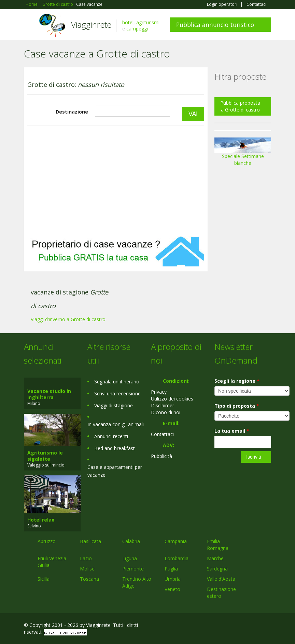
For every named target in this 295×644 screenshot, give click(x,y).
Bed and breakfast (115, 448)
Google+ (234, 626)
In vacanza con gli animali (116, 424)
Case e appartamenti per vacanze (115, 471)
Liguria (130, 558)
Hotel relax (41, 520)
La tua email (232, 431)
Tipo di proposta (237, 406)
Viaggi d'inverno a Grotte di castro (68, 319)
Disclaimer (163, 405)
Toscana (89, 579)
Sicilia (44, 579)
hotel (128, 22)
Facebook (220, 626)
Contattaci (256, 4)
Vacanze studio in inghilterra (49, 394)
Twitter (251, 626)
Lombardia (177, 558)
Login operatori (222, 4)
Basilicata (90, 541)
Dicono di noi (166, 412)
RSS (267, 626)
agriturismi (148, 22)
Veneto (172, 589)
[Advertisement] (116, 181)
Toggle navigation (30, 25)
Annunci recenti (111, 436)
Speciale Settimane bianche (243, 154)
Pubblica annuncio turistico (215, 25)
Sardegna (217, 569)
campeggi (137, 29)
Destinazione (72, 112)
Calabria (131, 541)
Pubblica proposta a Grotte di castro (240, 106)
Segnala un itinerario (117, 382)
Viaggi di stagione (114, 405)
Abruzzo (47, 541)
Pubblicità (161, 456)
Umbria (173, 579)
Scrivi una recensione (117, 393)
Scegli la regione (237, 381)
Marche (215, 558)
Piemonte (133, 569)
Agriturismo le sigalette (45, 456)
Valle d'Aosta (221, 579)
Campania (176, 541)
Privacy (159, 392)
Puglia (171, 569)
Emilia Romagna (218, 545)
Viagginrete (91, 24)
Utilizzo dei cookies (172, 399)
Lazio (86, 558)
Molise (87, 569)
